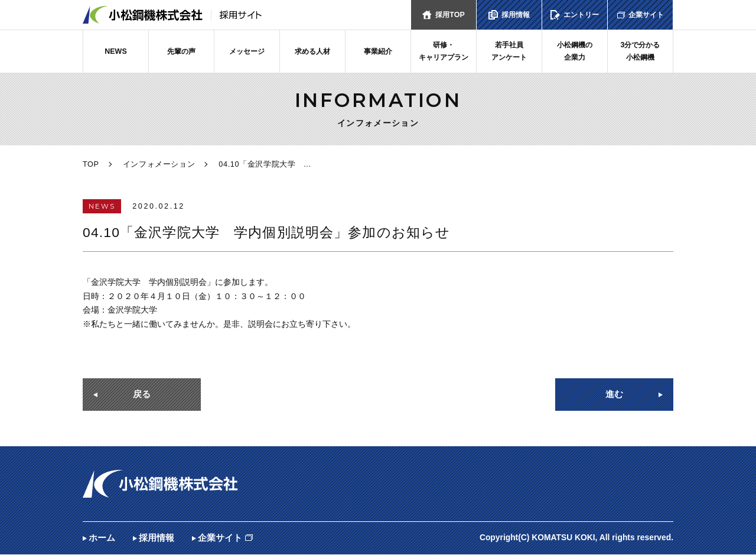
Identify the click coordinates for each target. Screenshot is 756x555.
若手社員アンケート (509, 51)
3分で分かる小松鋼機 (640, 51)
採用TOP (450, 15)
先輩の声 (181, 51)
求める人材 (313, 51)
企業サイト (646, 15)
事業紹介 (378, 51)
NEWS (116, 51)
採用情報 (516, 15)
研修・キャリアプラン (444, 51)
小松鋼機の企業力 (575, 51)
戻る (142, 395)
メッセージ (247, 51)
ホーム (102, 538)
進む (614, 395)
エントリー (581, 15)
